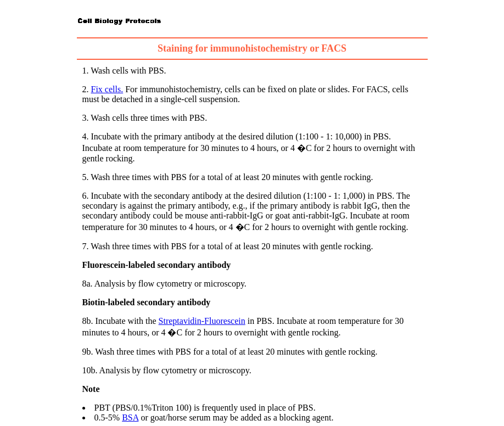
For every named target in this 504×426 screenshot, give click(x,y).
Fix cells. (107, 89)
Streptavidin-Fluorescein (202, 321)
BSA (130, 417)
